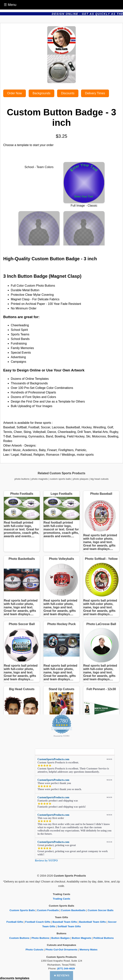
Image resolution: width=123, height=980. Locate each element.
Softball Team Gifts (69, 926)
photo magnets (40, 479)
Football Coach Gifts (38, 922)
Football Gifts (15, 922)
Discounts (68, 93)
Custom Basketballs (73, 910)
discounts (7, 978)
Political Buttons (104, 938)
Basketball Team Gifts (93, 922)
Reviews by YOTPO (46, 861)
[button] (62, 976)
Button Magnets (82, 938)
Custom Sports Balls (22, 910)
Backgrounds (41, 93)
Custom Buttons (19, 938)
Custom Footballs (48, 910)
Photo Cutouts (35, 950)
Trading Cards (61, 899)
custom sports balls (60, 479)
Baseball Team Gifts (65, 922)
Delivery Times (95, 93)
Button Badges (60, 938)
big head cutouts (99, 479)
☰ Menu (10, 5)
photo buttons (22, 479)
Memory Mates (88, 950)
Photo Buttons (40, 938)
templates (22, 978)
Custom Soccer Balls (101, 910)
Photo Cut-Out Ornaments (61, 950)
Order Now (15, 93)
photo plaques (81, 479)
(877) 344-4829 (66, 969)
